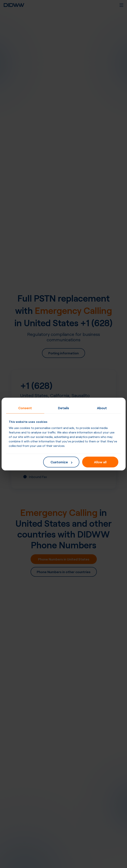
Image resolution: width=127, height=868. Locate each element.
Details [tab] (63, 408)
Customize (61, 462)
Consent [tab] (25, 408)
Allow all (100, 462)
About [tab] (102, 408)
